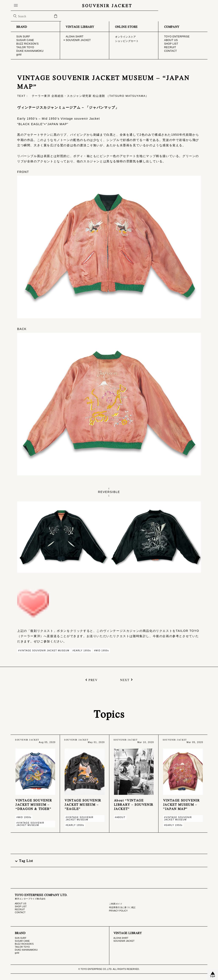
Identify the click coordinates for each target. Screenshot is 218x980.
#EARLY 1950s (82, 651)
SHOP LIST (21, 907)
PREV (93, 680)
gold (17, 953)
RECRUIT (20, 910)
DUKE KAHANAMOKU (26, 950)
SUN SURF (21, 938)
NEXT (125, 680)
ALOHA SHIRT (121, 938)
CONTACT (20, 912)
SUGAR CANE (22, 941)
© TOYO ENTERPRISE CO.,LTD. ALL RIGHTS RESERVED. (109, 969)
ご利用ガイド (116, 904)
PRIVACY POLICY (118, 911)
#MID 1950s (101, 651)
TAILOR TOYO (22, 947)
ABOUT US (21, 904)
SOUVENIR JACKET (109, 5)
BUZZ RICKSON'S (24, 944)
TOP (213, 977)
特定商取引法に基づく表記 (122, 907)
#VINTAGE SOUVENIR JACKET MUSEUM (44, 651)
